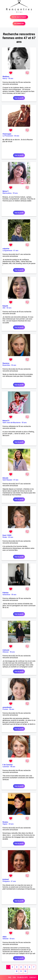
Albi (4, 308)
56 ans (12, 652)
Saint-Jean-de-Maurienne (12, 423)
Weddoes (6, 77)
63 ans (11, 537)
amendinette (7, 707)
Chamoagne (7, 134)
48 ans (13, 767)
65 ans (11, 824)
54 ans (12, 939)
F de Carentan (8, 765)
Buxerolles (6, 365)
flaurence (6, 363)
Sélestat (5, 939)
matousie (6, 650)
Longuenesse (7, 250)
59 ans (14, 595)
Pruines (5, 709)
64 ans (17, 136)
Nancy (5, 78)
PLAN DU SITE (23, 977)
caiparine (6, 249)
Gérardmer (6, 595)
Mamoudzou (7, 193)
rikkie (5, 937)
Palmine (5, 593)
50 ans (11, 78)
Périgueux (6, 881)
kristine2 (6, 879)
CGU (14, 977)
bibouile (5, 478)
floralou (5, 822)
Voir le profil (19, 98)
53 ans (14, 365)
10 (25, 971)
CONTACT (33, 977)
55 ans (15, 193)
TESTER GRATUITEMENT (19, 17)
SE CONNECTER (19, 24)
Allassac (6, 652)
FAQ (10, 977)
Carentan (6, 767)
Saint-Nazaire (7, 480)
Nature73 (6, 421)
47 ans (16, 480)
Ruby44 (5, 306)
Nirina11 (6, 191)
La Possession (8, 136)
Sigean (5, 824)
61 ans (16, 250)
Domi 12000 (7, 535)
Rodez (5, 537)
